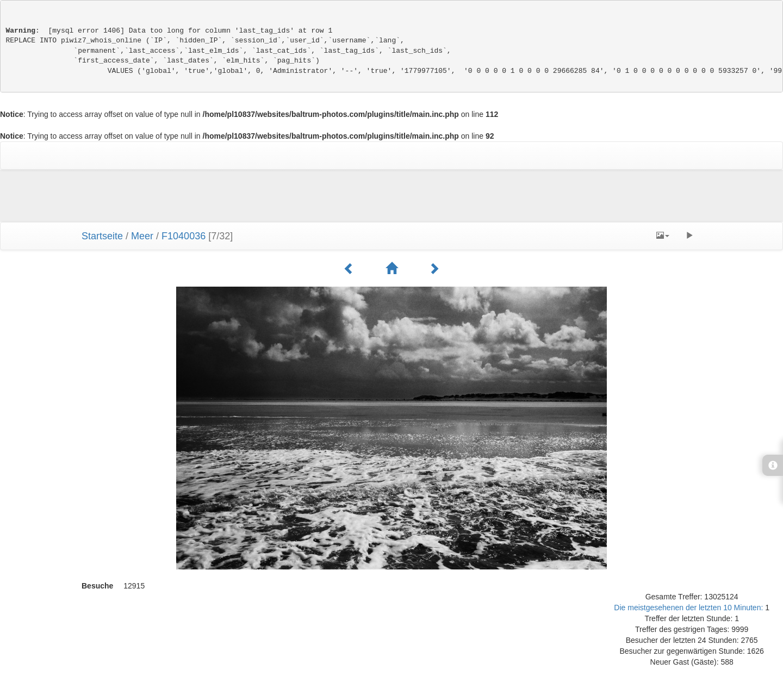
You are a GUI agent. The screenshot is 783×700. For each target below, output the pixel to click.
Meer (142, 236)
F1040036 (184, 236)
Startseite (102, 236)
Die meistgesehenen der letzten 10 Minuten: (689, 608)
